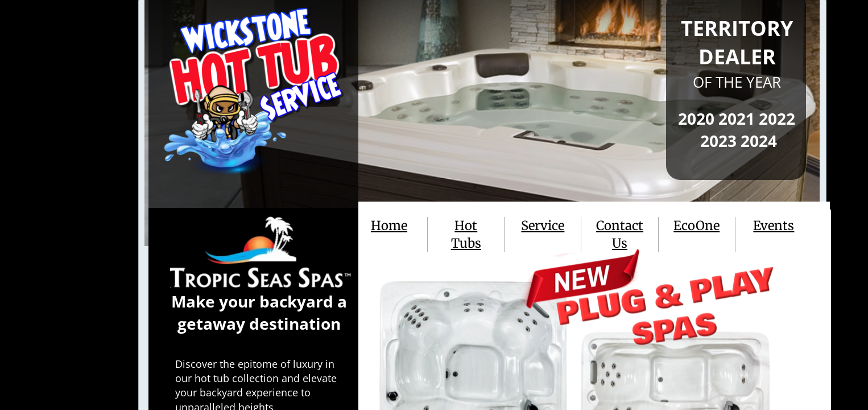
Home (389, 225)
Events (774, 225)
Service (543, 225)
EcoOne (697, 225)
